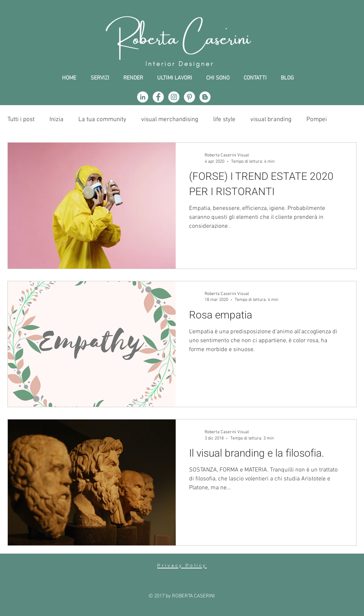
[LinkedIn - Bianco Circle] (143, 97)
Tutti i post (21, 120)
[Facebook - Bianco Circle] (158, 97)
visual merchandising (170, 120)
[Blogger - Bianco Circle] (205, 97)
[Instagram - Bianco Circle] (174, 97)
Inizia (56, 120)
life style (224, 120)
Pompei (317, 120)
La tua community (102, 120)
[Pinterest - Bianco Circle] (189, 97)
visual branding (271, 120)
